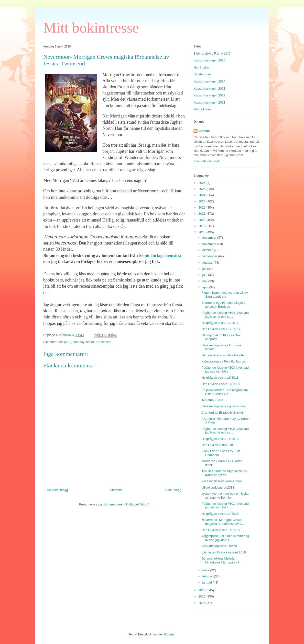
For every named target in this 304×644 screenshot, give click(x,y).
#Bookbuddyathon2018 (218, 487)
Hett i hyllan (202, 67)
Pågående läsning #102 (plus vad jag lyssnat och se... (225, 431)
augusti (208, 263)
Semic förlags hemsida (159, 256)
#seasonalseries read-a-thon (222, 481)
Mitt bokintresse (91, 28)
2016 (202, 596)
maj (205, 281)
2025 (202, 189)
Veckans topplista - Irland (219, 546)
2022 (202, 207)
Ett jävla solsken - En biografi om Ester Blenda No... (224, 392)
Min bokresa (202, 109)
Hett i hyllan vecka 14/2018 (220, 530)
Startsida (116, 490)
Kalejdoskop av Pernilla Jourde (223, 361)
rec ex (90, 342)
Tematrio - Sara (212, 400)
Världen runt (202, 74)
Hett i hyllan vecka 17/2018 (220, 329)
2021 (202, 214)
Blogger (169, 634)
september (210, 256)
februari (208, 576)
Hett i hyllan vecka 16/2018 (220, 384)
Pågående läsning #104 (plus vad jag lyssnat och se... (225, 315)
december (210, 238)
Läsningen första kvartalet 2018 (223, 552)
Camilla (204, 131)
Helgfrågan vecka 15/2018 (220, 439)
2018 (202, 232)
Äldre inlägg (173, 490)
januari (208, 582)
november (210, 244)
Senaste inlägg (57, 490)
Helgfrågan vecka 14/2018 (220, 514)
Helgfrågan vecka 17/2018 (220, 323)
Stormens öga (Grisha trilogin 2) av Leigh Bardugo (224, 305)
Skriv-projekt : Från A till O (212, 53)
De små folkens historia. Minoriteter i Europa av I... (221, 560)
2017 (202, 590)
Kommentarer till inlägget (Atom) (126, 504)
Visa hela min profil (207, 161)
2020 (202, 220)
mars (206, 570)
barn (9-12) (65, 342)
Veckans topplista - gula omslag (224, 406)
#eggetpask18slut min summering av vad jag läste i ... (225, 538)
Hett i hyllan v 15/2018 (217, 445)
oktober (208, 250)
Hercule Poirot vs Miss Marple (223, 355)
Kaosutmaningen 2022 (209, 95)
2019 (202, 226)
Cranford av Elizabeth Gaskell (222, 413)
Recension (104, 342)
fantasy (79, 342)
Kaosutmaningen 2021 (209, 102)
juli (205, 269)
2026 (202, 183)
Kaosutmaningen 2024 (209, 81)
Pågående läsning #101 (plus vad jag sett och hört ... (225, 506)
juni (205, 275)
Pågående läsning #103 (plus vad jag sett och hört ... (225, 369)
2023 (202, 201)
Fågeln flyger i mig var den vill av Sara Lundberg (224, 295)
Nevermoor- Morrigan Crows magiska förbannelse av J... (223, 522)
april (206, 287)
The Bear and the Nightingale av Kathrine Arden (224, 473)
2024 (202, 195)
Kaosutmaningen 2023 (209, 88)
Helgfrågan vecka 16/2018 (220, 378)
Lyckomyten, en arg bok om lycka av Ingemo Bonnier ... (225, 496)
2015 (202, 603)
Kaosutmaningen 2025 (209, 60)
